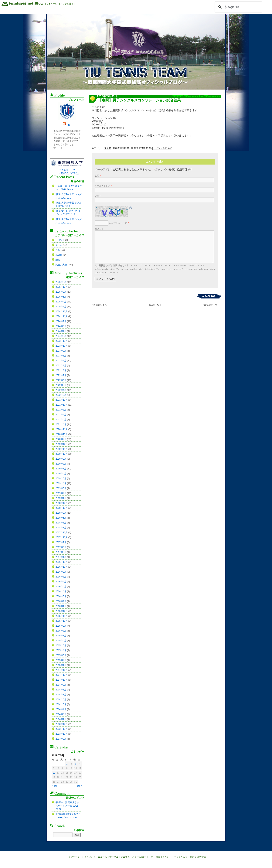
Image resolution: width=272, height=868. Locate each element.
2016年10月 (62, 567)
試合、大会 (61, 265)
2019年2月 (61, 493)
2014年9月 (61, 685)
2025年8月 (61, 292)
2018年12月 (62, 503)
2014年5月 (61, 704)
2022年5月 (61, 385)
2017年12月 (62, 533)
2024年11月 (62, 316)
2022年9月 (61, 366)
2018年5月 (61, 518)
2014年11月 (62, 675)
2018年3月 (61, 523)
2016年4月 (61, 591)
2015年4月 (61, 650)
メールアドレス (103, 186)
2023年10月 (62, 346)
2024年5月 (61, 326)
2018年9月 (61, 513)
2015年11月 (62, 616)
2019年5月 (61, 478)
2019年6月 (61, 474)
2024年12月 (62, 311)
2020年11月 (62, 429)
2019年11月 (62, 449)
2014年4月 (61, 709)
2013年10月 (62, 734)
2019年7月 (61, 469)
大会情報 (156, 857)
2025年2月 (61, 307)
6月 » (79, 786)
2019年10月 (62, 454)
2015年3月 (61, 655)
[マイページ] (52, 4)
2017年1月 (61, 557)
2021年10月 (62, 405)
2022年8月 (61, 370)
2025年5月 (61, 297)
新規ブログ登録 (198, 857)
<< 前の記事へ (99, 305)
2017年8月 (61, 547)
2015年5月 (61, 645)
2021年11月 (62, 400)
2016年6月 (61, 582)
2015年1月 (61, 665)
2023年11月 (62, 341)
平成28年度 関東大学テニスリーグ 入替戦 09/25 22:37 (68, 806)
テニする (125, 857)
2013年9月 (61, 739)
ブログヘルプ (181, 857)
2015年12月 (62, 611)
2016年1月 (61, 606)
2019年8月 (61, 464)
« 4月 (54, 786)
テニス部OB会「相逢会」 (67, 173)
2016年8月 (61, 577)
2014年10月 (62, 680)
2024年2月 (61, 336)
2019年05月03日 (107, 96)
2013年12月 (62, 724)
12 (54, 773)
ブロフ (98, 196)
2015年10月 (62, 621)
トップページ (73, 857)
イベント (60, 240)
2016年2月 (61, 601)
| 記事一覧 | (155, 305)
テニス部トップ (67, 170)
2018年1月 (61, 528)
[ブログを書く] (67, 4)
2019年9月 (61, 459)
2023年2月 (61, 361)
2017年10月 (62, 537)
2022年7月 (61, 375)
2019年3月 (61, 488)
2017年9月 (61, 542)
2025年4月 (61, 302)
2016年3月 (61, 596)
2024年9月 (61, 321)
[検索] (238, 7)
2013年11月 (62, 729)
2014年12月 (62, 670)
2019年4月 (61, 483)
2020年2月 (61, 439)
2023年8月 (61, 351)
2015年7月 (61, 636)
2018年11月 (62, 508)
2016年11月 (62, 562)
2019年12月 (62, 444)
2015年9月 (61, 626)
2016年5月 (61, 587)
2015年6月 (61, 641)
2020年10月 (62, 434)
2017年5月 (61, 552)
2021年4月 (61, 424)
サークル (114, 857)
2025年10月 (62, 287)
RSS (69, 125)
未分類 (108, 148)
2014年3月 (61, 714)
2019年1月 (61, 498)
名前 (98, 176)
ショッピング (89, 857)
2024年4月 (61, 331)
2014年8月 (61, 690)
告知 (58, 250)
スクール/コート (140, 857)
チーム (59, 245)
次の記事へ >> (210, 305)
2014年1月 (61, 719)
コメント (99, 229)
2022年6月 (61, 380)
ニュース (102, 857)
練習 (58, 260)
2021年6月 (61, 415)
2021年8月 (61, 410)
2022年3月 (61, 395)
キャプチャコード (118, 223)
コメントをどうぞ (162, 148)
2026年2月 (61, 282)
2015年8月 (61, 631)
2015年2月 (61, 660)
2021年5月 (61, 420)
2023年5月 (61, 356)
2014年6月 (61, 700)
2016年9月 (61, 572)
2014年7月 (61, 695)
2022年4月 (61, 390)
